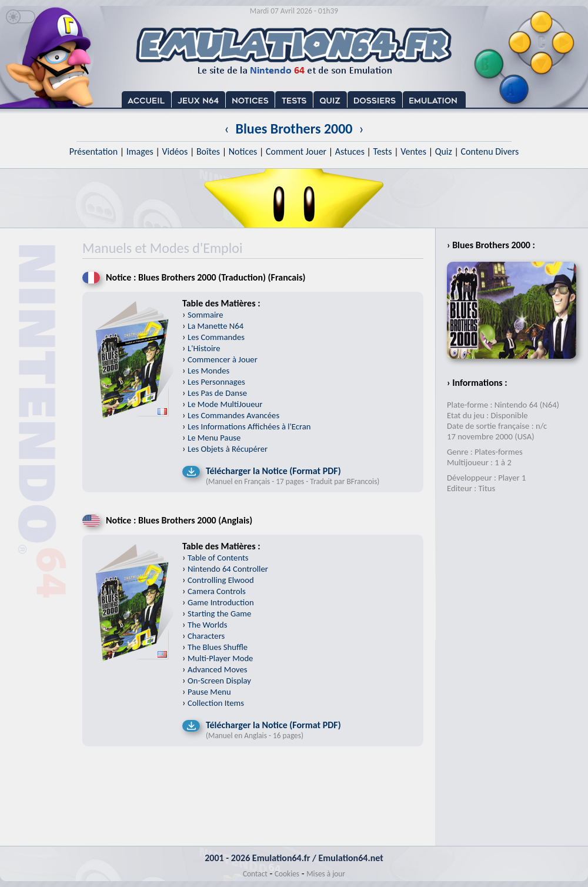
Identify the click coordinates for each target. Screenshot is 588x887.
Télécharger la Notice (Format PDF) (273, 471)
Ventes (413, 151)
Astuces (350, 151)
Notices (243, 151)
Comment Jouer (296, 151)
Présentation (94, 151)
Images (140, 151)
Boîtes (208, 151)
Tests (383, 151)
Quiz (444, 151)
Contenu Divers (490, 151)
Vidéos (175, 151)
